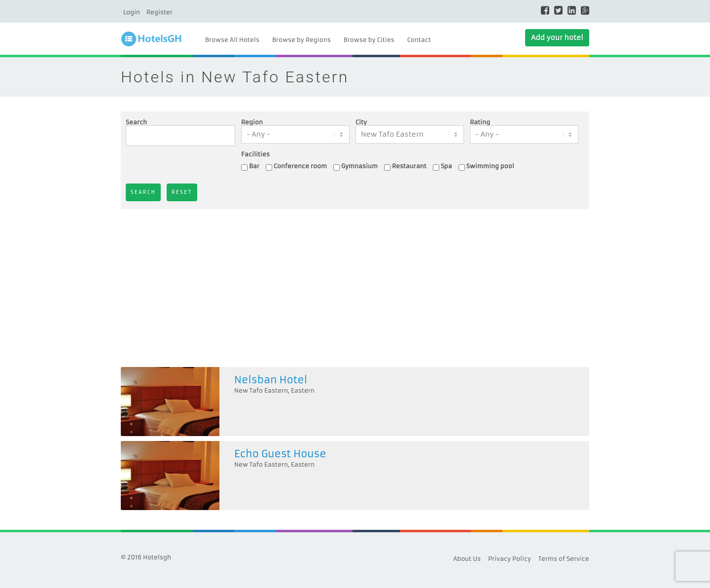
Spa (446, 166)
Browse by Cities (369, 40)
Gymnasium (359, 166)
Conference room (300, 166)
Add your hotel (557, 37)
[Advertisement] (355, 288)
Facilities (255, 154)
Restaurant (409, 166)
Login (132, 12)
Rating (480, 122)
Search (136, 122)
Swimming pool (490, 166)
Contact (419, 40)
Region (252, 122)
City (361, 122)
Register (160, 12)
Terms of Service (564, 559)
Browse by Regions (302, 40)
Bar (254, 166)
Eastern (303, 390)
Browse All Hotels (232, 40)
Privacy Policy (510, 559)
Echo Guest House (280, 454)
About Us (467, 559)
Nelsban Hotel (271, 380)
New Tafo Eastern (261, 390)
